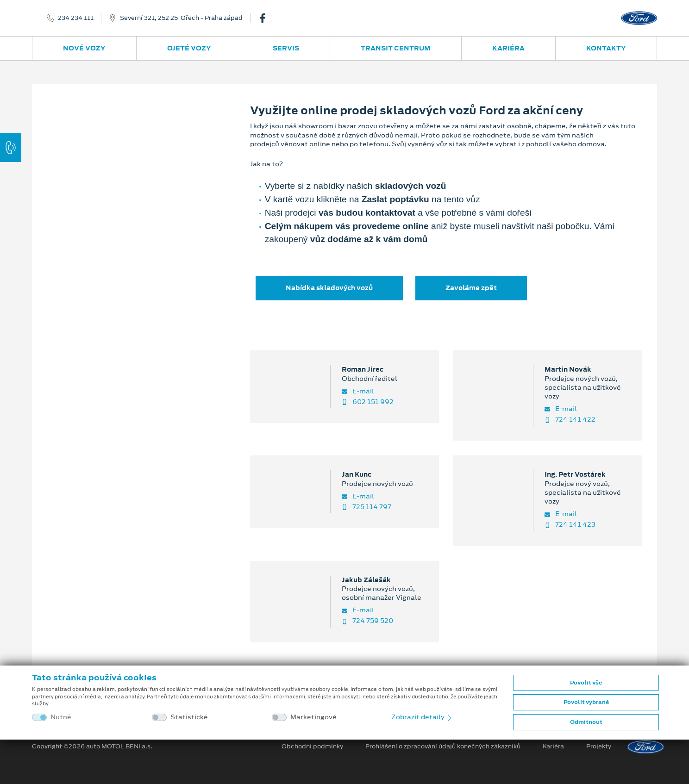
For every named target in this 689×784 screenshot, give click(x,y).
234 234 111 (76, 18)
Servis (286, 48)
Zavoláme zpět (471, 288)
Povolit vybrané (586, 702)
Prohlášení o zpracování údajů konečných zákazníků (443, 747)
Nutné (61, 717)
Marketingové (313, 717)
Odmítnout (586, 722)
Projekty (599, 747)
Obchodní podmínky (312, 747)
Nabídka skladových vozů (329, 288)
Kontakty (606, 48)
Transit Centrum (396, 48)
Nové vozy (84, 48)
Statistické (189, 717)
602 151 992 (368, 402)
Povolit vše (586, 683)
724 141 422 (570, 420)
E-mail (358, 391)
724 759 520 (367, 621)
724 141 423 (570, 525)
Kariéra (508, 48)
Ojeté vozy (189, 48)
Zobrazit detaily (422, 717)
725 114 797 (366, 507)
